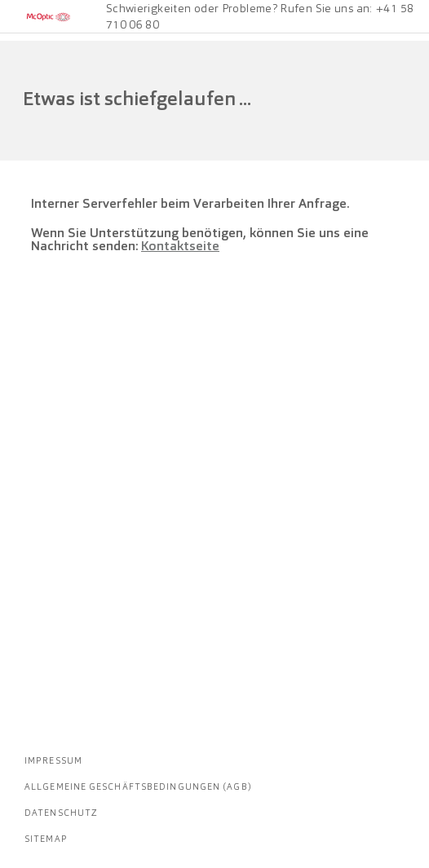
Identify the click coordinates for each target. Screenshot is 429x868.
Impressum (53, 760)
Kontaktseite (180, 246)
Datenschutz (61, 813)
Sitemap (46, 839)
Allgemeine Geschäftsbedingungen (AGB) (138, 786)
